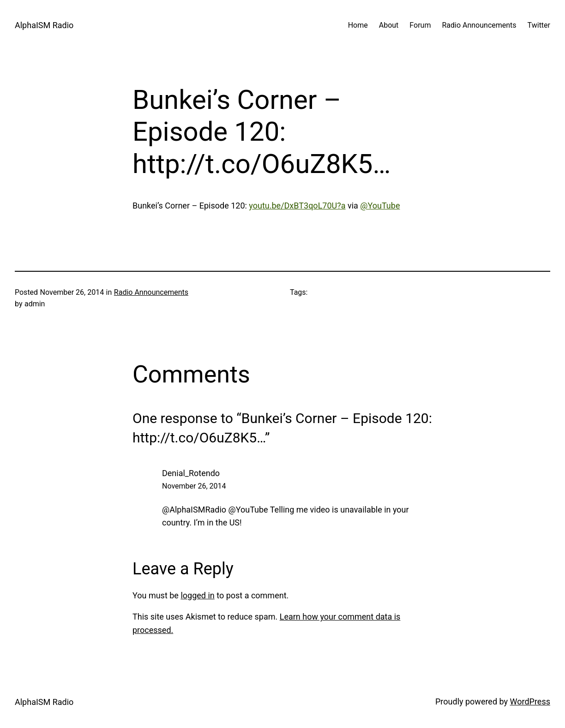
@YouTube (380, 206)
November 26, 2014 (194, 486)
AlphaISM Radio (44, 25)
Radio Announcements (151, 292)
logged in (197, 595)
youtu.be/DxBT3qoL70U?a (297, 206)
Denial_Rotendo (191, 473)
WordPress (530, 701)
